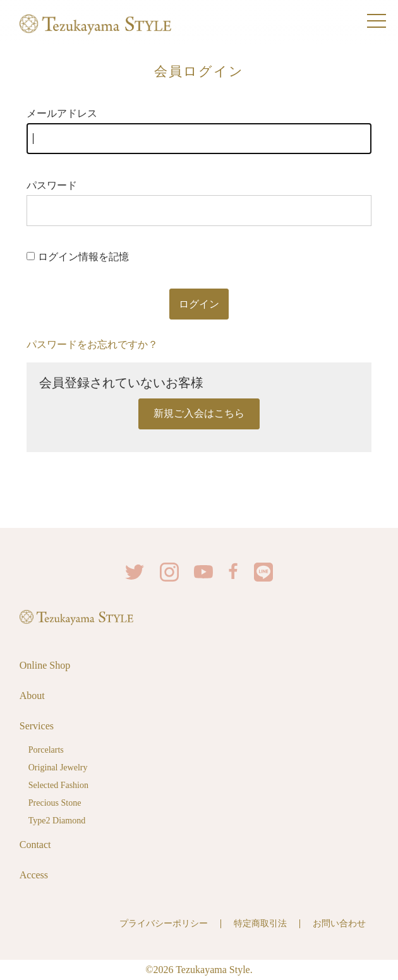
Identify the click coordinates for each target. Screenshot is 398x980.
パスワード (199, 203)
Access (34, 875)
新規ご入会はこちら (199, 413)
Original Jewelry (58, 768)
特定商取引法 (260, 923)
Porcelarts (46, 750)
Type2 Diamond (57, 821)
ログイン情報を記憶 (77, 257)
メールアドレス (199, 131)
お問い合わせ (339, 923)
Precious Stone (55, 803)
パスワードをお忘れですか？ (92, 344)
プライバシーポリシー (164, 923)
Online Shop (45, 665)
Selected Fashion (58, 785)
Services (37, 726)
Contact (35, 845)
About (32, 696)
